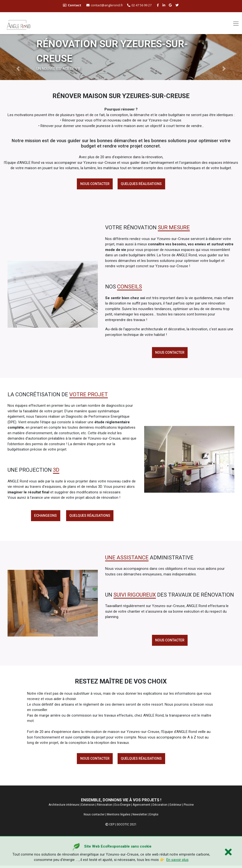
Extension (88, 807)
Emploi (154, 817)
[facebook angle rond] (158, 5)
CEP (112, 827)
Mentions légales (119, 817)
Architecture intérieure (64, 807)
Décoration (160, 807)
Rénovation (105, 807)
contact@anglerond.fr (105, 5)
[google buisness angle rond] (171, 5)
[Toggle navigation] (236, 24)
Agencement (141, 807)
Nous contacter (94, 184)
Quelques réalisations (142, 184)
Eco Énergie (122, 807)
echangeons (45, 517)
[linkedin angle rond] (164, 5)
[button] (18, 69)
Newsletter (140, 817)
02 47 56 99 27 (139, 5)
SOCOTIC (123, 827)
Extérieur (176, 807)
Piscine (189, 807)
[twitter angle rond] (178, 5)
